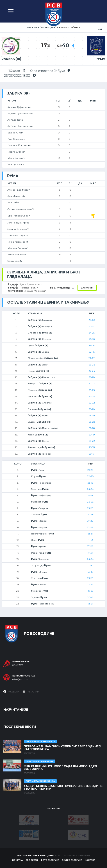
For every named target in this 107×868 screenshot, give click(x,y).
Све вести (32, 860)
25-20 (90, 508)
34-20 (92, 320)
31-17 (92, 326)
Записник (87, 288)
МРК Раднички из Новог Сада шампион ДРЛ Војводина (60, 768)
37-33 (92, 396)
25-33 (92, 339)
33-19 (90, 483)
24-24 (90, 489)
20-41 (92, 454)
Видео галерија (72, 860)
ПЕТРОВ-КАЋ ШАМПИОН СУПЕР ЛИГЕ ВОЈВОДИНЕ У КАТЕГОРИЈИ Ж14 (62, 748)
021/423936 (18, 665)
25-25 (92, 390)
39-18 (92, 346)
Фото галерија (50, 860)
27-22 (92, 358)
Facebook (11, 692)
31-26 (92, 428)
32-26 (90, 527)
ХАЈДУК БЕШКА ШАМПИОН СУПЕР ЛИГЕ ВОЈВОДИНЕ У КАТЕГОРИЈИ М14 (63, 787)
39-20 (90, 470)
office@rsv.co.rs (20, 679)
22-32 (92, 403)
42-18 (90, 572)
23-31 (90, 534)
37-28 (90, 546)
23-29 (90, 578)
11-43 (90, 540)
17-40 (92, 416)
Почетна (17, 860)
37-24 (92, 371)
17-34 (90, 553)
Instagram (31, 692)
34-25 (92, 333)
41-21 (90, 604)
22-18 (92, 352)
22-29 (90, 476)
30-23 (92, 384)
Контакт (90, 860)
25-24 (92, 365)
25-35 (92, 447)
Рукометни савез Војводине (36, 856)
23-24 (90, 585)
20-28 (90, 515)
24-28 (90, 502)
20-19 (92, 435)
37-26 (90, 521)
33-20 (92, 409)
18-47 (90, 591)
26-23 (92, 422)
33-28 (92, 377)
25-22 (92, 441)
